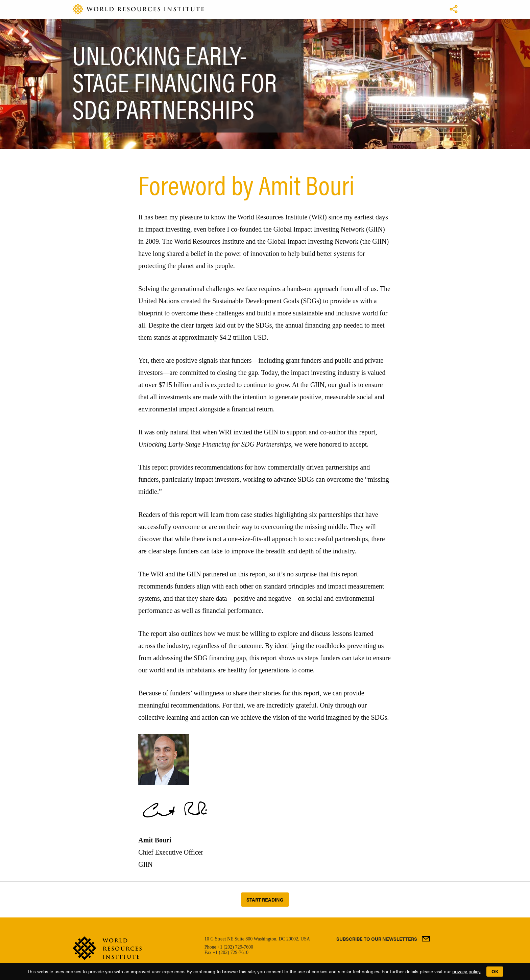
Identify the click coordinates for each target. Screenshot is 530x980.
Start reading (265, 900)
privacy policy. (467, 971)
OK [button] (495, 971)
